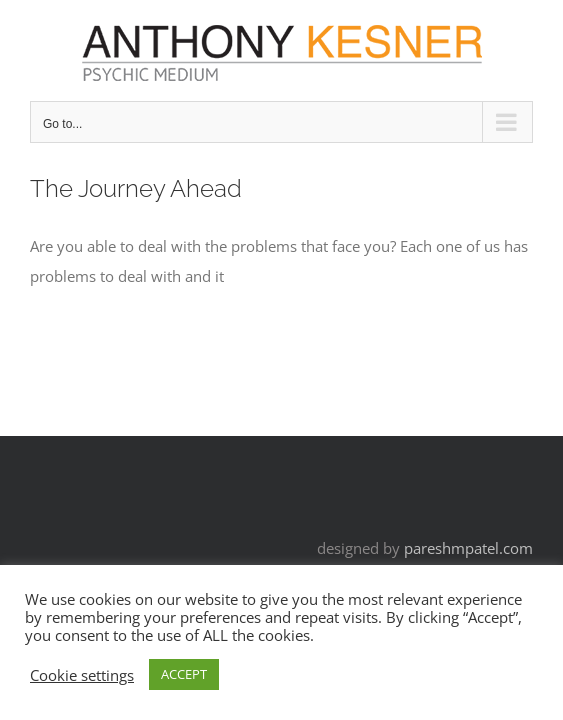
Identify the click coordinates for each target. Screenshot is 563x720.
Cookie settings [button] (82, 675)
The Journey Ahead (136, 189)
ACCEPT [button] (184, 674)
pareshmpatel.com (468, 548)
